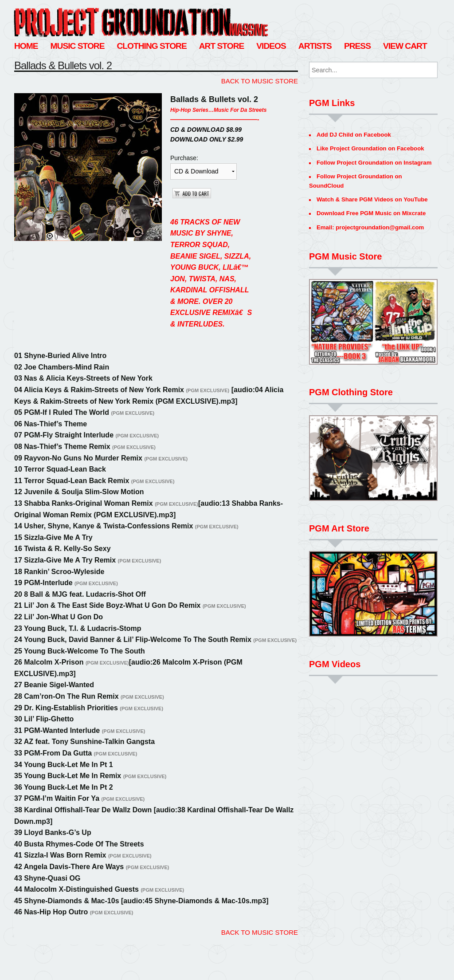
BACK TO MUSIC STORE (260, 81)
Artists (315, 46)
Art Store (222, 46)
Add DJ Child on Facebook (354, 135)
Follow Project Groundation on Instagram (374, 163)
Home (26, 46)
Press (357, 46)
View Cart (405, 46)
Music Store (78, 46)
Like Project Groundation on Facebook (370, 148)
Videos (271, 46)
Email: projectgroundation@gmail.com (370, 227)
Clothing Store (151, 46)
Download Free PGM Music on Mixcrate (371, 213)
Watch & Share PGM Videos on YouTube (372, 199)
